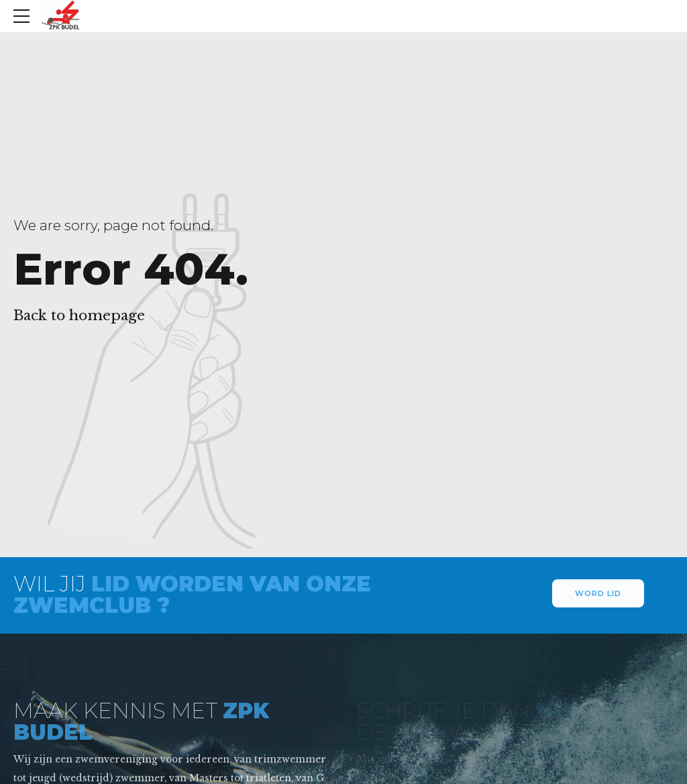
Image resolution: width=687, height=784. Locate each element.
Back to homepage (79, 315)
